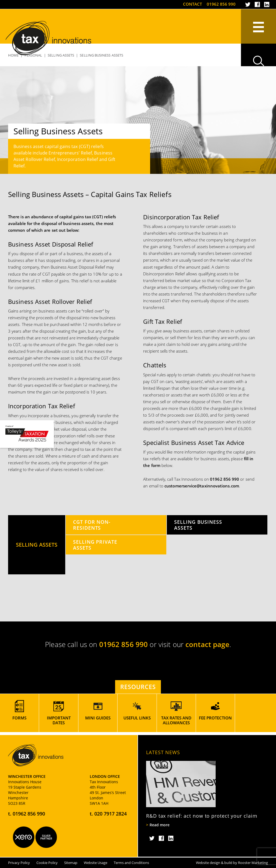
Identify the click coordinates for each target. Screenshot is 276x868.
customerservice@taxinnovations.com (202, 486)
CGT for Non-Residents (92, 525)
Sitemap (71, 863)
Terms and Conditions (131, 863)
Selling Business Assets (198, 525)
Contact (192, 4)
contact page (207, 644)
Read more (160, 825)
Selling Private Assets (95, 545)
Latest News (163, 752)
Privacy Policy (19, 863)
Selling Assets (37, 545)
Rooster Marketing (253, 863)
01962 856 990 (221, 4)
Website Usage (96, 863)
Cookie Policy (47, 863)
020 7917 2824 (111, 814)
